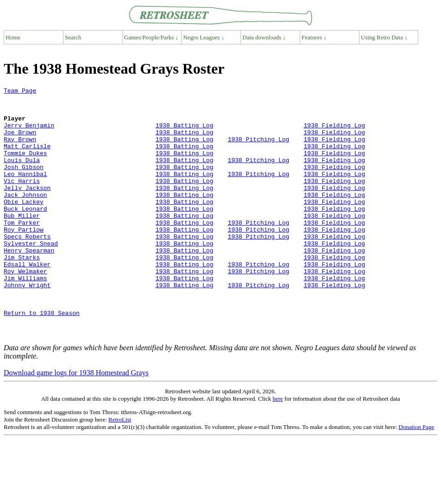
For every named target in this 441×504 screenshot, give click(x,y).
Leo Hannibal (25, 192)
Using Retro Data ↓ (384, 37)
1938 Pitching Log (259, 150)
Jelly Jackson (27, 208)
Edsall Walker (27, 300)
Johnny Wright (27, 325)
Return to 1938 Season (42, 359)
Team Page (20, 92)
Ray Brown (20, 150)
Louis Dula (22, 175)
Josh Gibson (24, 183)
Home (13, 37)
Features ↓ (314, 37)
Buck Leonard (25, 233)
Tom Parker (22, 250)
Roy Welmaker (25, 309)
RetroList (120, 469)
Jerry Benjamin (29, 133)
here (277, 449)
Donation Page (416, 477)
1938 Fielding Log (334, 133)
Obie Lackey (24, 225)
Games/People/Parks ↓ (151, 37)
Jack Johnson (25, 217)
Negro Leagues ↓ (204, 37)
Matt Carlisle (27, 158)
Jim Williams (25, 317)
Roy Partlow (24, 258)
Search (73, 37)
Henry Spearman (29, 283)
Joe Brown (20, 142)
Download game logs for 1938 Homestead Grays (76, 423)
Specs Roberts (27, 267)
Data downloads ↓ (264, 37)
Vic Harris (22, 200)
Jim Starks (22, 292)
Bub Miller (22, 242)
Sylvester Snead (31, 275)
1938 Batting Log (185, 133)
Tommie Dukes (25, 167)
